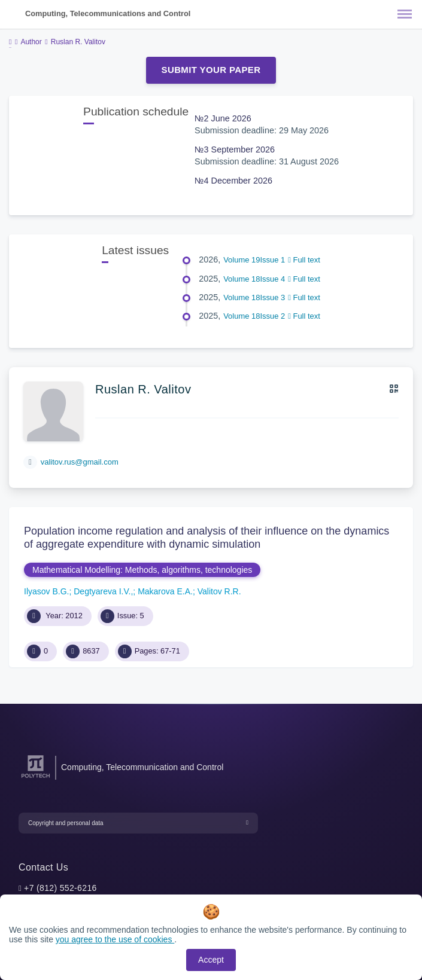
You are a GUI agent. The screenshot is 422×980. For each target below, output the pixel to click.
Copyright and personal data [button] (66, 823)
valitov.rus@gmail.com (80, 462)
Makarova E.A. (165, 591)
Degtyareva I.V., (103, 591)
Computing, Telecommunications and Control (108, 13)
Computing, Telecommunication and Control (142, 767)
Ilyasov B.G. (46, 591)
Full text (304, 260)
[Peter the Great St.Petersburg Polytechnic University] (36, 778)
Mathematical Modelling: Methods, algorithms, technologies (142, 570)
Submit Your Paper (211, 70)
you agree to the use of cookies (115, 939)
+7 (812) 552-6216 (60, 888)
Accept (211, 960)
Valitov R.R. (219, 591)
